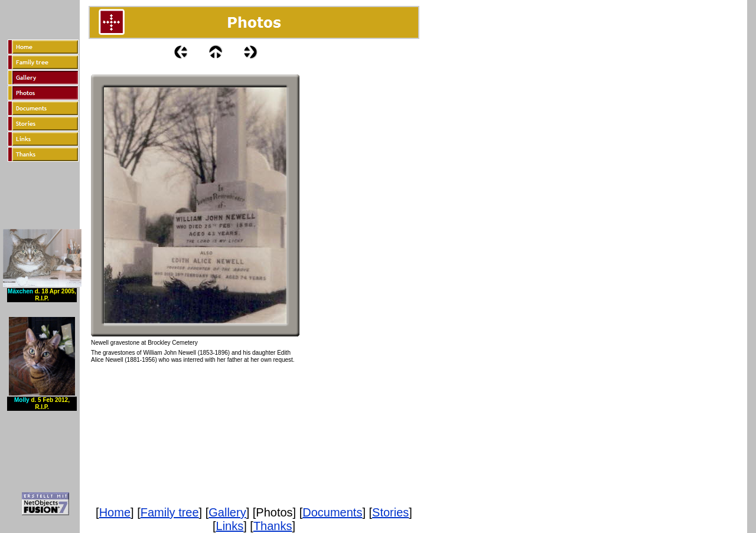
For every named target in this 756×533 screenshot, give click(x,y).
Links (230, 526)
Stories (390, 512)
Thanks (273, 526)
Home (115, 512)
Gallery (227, 512)
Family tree (170, 512)
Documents (332, 512)
